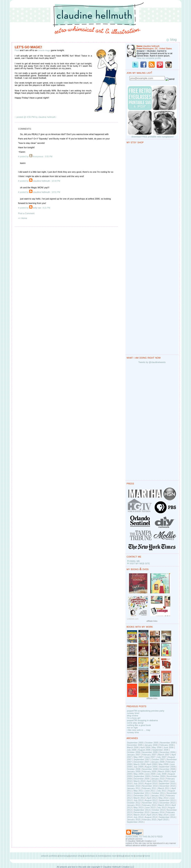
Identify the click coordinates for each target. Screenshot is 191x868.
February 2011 (149, 788)
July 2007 (162, 757)
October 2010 (134, 786)
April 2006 (145, 747)
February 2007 (149, 755)
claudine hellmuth (41, 181)
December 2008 (167, 769)
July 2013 (162, 808)
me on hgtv (132, 728)
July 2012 (138, 800)
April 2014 (152, 815)
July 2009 (162, 774)
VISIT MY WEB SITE (140, 564)
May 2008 (163, 764)
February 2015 (149, 820)
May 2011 (138, 791)
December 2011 (141, 795)
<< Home (23, 218)
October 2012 (134, 803)
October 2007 (158, 759)
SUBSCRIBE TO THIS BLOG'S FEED (144, 837)
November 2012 (150, 803)
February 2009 (149, 771)
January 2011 (134, 788)
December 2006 (167, 752)
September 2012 (167, 800)
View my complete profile (149, 58)
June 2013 (150, 808)
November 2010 (150, 786)
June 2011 (150, 791)
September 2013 (142, 810)
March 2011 (164, 788)
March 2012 (139, 798)
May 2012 (163, 798)
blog (121, 856)
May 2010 (163, 781)
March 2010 (139, 781)
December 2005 (135, 745)
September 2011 (142, 793)
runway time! (133, 713)
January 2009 (134, 771)
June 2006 (169, 747)
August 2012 (151, 800)
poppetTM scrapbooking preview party (146, 711)
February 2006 (167, 745)
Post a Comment (26, 213)
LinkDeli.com (133, 619)
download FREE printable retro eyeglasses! (153, 137)
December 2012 (167, 803)
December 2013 (141, 812)
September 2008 (167, 767)
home (147, 856)
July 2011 (162, 791)
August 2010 (151, 783)
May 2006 (157, 747)
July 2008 (138, 767)
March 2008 (139, 764)
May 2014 (163, 815)
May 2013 (138, 808)
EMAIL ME (135, 561)
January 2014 (158, 812)
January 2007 (134, 755)
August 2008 (151, 767)
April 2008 (152, 764)
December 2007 (141, 762)
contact (139, 856)
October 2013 (158, 810)
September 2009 (142, 776)
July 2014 (138, 817)
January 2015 (134, 820)
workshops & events (94, 856)
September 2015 (135, 822)
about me (129, 856)
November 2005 (168, 743)
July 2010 (138, 783)
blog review (133, 716)
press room (111, 856)
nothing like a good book (139, 725)
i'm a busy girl (134, 718)
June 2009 (150, 774)
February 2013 (149, 805)
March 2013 (164, 805)
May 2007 (138, 757)
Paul (17, 50)
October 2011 (158, 793)
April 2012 (152, 798)
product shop (76, 856)
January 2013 (134, 805)
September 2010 (167, 783)
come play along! (135, 723)
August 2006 (144, 750)
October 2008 (134, 769)
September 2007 (142, 759)
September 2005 (135, 743)
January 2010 (158, 779)
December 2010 (167, 786)
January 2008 (158, 762)
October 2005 (152, 743)
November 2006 (150, 752)
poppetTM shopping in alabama (142, 720)
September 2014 (167, 817)
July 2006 (132, 750)
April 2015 (163, 820)
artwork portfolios (49, 856)
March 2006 (133, 747)
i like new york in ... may (139, 730)
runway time (133, 732)
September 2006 (160, 750)
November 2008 (150, 769)
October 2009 (158, 776)
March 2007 (164, 755)
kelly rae (37, 208)
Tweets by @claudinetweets (152, 362)
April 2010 (152, 781)
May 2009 (138, 774)
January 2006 (151, 745)
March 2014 (139, 815)
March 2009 (164, 771)
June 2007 (150, 757)
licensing (64, 856)
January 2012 (158, 795)
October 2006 (134, 752)
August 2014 (151, 817)
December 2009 (141, 779)
